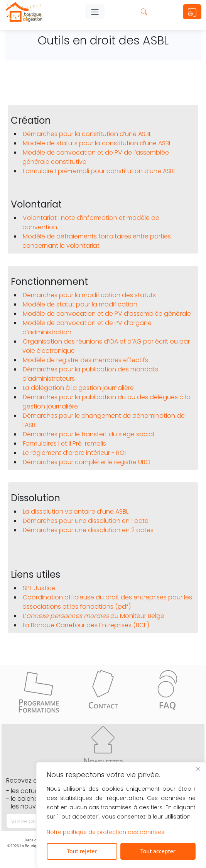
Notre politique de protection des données (106, 832)
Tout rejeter (82, 851)
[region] (121, 815)
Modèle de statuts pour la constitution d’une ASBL (97, 143)
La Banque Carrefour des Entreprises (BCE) (86, 625)
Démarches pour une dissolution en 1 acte (86, 521)
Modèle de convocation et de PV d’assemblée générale (107, 314)
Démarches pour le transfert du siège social (88, 434)
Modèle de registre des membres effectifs (85, 360)
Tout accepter (158, 851)
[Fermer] (198, 769)
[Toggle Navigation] (95, 12)
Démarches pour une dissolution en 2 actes (88, 530)
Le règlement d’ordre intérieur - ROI (74, 453)
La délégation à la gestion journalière (78, 388)
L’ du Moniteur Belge (94, 616)
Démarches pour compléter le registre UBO (87, 462)
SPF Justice (39, 588)
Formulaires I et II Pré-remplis (64, 443)
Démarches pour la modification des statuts (89, 295)
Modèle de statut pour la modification (80, 304)
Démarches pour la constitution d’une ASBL (87, 134)
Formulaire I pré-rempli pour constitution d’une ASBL (99, 171)
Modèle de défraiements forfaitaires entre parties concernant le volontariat (97, 241)
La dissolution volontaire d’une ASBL (76, 511)
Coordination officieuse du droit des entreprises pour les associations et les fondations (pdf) (107, 602)
